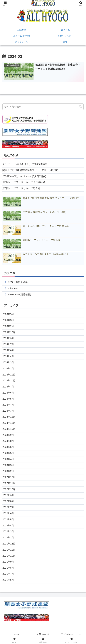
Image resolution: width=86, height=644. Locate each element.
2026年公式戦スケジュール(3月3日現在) (24, 176)
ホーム (16, 634)
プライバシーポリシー (70, 634)
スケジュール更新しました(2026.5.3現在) (25, 164)
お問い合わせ (43, 634)
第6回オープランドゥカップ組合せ (21, 188)
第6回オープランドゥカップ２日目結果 (24, 182)
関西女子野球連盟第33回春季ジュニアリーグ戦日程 (30, 170)
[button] (80, 107)
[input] (43, 107)
